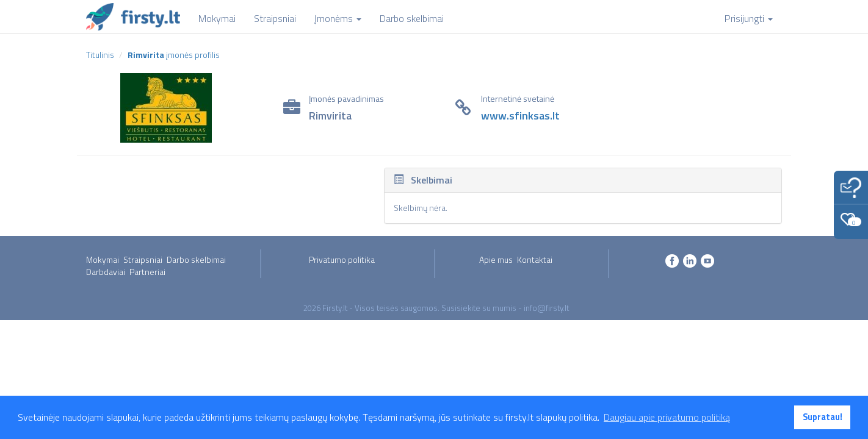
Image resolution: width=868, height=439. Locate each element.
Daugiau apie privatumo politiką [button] (667, 417)
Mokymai (103, 259)
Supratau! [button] (823, 417)
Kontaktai (535, 259)
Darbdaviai (106, 272)
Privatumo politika (342, 259)
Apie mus (496, 259)
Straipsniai (143, 259)
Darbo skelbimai (196, 259)
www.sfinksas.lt (520, 116)
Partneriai (147, 272)
